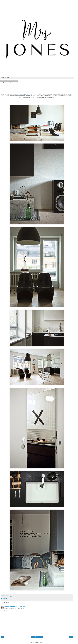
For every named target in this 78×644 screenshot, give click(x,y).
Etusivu (37, 637)
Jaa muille (4, 598)
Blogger (41, 642)
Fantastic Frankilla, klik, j (19, 94)
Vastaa (6, 611)
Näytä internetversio (37, 640)
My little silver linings (10, 606)
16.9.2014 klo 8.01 (21, 606)
